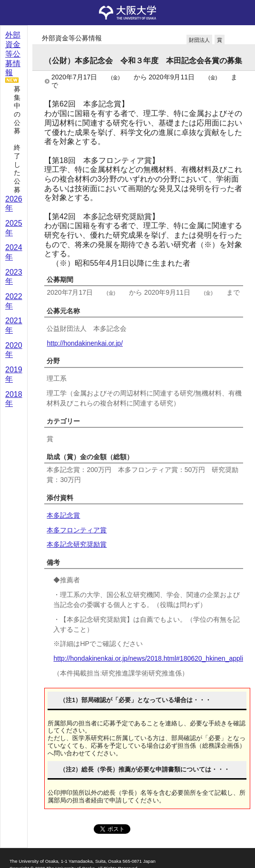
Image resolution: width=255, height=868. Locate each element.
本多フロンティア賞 (77, 530)
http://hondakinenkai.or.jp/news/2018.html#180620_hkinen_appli (148, 658)
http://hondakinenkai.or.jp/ (85, 343)
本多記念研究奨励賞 (77, 544)
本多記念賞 (63, 515)
